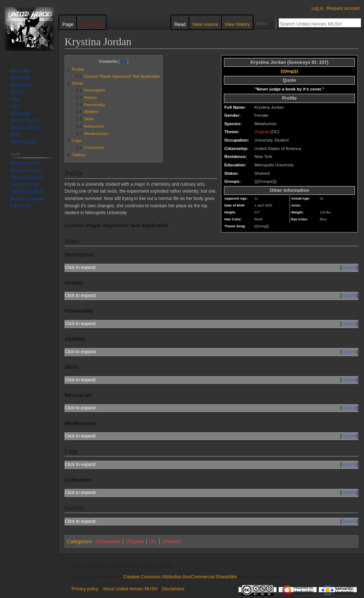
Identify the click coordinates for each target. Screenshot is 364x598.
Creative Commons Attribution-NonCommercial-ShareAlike (180, 577)
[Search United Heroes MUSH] (316, 24)
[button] (20, 206)
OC (153, 541)
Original (262, 132)
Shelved (172, 541)
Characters (108, 541)
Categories (79, 541)
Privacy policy (85, 589)
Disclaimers (173, 589)
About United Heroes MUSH (130, 589)
